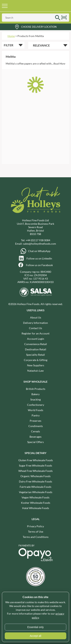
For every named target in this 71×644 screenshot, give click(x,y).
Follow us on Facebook (39, 265)
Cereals (35, 431)
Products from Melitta (31, 36)
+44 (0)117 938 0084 (38, 240)
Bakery (35, 394)
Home (11, 36)
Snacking (35, 399)
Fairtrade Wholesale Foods (35, 487)
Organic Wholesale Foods (35, 476)
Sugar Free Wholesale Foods (35, 465)
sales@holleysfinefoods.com (40, 244)
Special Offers (35, 442)
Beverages (35, 437)
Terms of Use (36, 532)
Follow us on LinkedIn (39, 258)
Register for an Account (35, 333)
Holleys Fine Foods (31, 6)
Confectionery (36, 405)
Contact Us (35, 328)
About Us (36, 317)
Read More (59, 64)
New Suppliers (36, 365)
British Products (36, 389)
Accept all (35, 636)
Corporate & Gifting (36, 360)
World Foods (35, 410)
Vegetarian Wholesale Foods (36, 492)
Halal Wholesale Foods (36, 508)
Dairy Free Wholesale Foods (35, 481)
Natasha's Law (35, 371)
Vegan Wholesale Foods (35, 497)
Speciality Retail (35, 355)
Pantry (36, 415)
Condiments (36, 426)
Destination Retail (36, 349)
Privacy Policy (35, 526)
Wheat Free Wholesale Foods (35, 471)
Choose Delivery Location (39, 27)
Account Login (36, 339)
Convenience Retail (36, 344)
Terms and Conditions (36, 537)
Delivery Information (35, 323)
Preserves (35, 421)
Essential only (35, 627)
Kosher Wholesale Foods (36, 503)
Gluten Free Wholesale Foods (36, 460)
